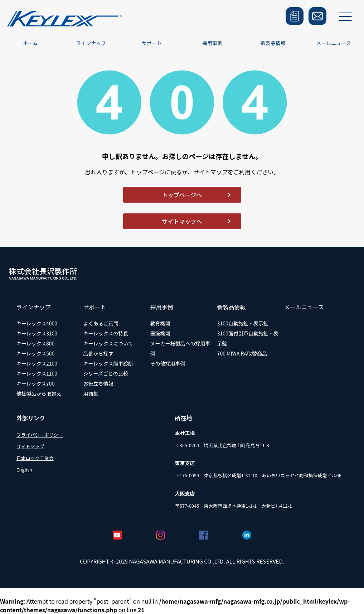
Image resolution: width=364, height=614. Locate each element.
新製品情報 (273, 43)
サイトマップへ (182, 221)
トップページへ (182, 195)
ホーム (30, 43)
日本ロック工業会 (35, 458)
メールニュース (334, 43)
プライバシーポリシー (40, 435)
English (24, 470)
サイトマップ (30, 446)
